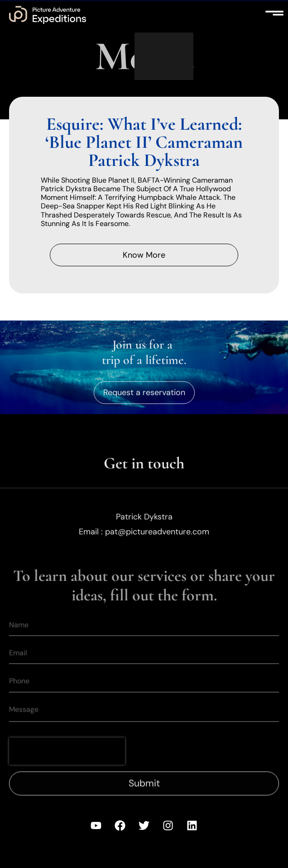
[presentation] (67, 762)
